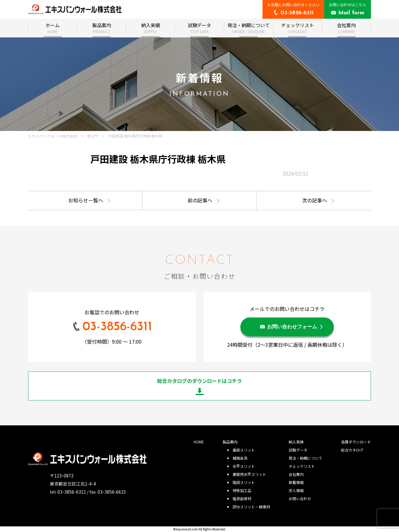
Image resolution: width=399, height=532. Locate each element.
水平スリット (244, 466)
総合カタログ (352, 450)
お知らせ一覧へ (86, 200)
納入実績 (151, 28)
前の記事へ (200, 200)
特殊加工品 (242, 490)
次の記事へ (315, 200)
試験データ (200, 28)
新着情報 (296, 482)
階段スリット (244, 482)
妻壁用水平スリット (249, 474)
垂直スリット (244, 450)
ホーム (53, 28)
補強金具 (240, 458)
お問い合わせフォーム (292, 327)
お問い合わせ (300, 498)
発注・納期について (249, 28)
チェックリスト (298, 28)
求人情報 (296, 490)
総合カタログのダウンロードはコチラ (199, 381)
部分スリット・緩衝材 (251, 507)
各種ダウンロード (356, 442)
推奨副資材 (242, 498)
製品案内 (102, 28)
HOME (199, 442)
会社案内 (346, 28)
